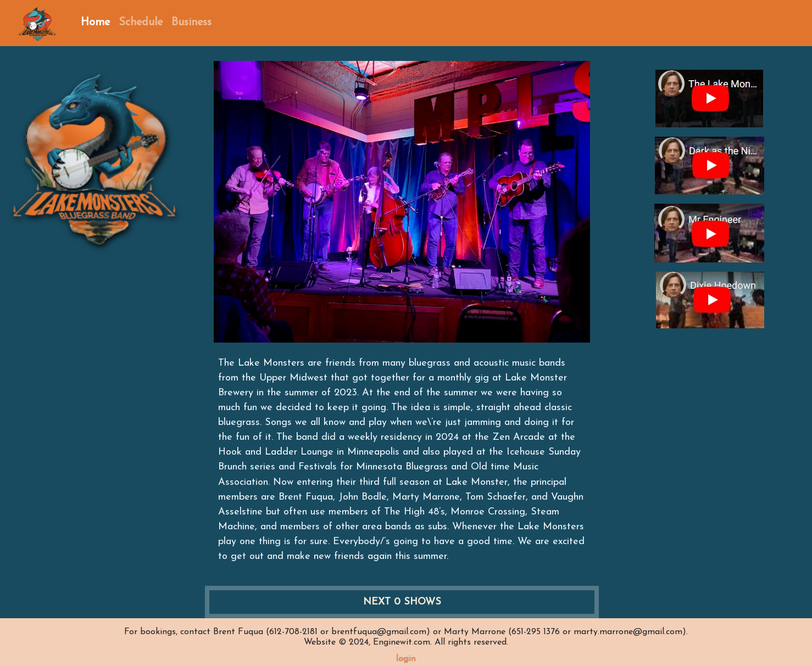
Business (191, 23)
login (406, 659)
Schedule (141, 23)
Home (95, 23)
